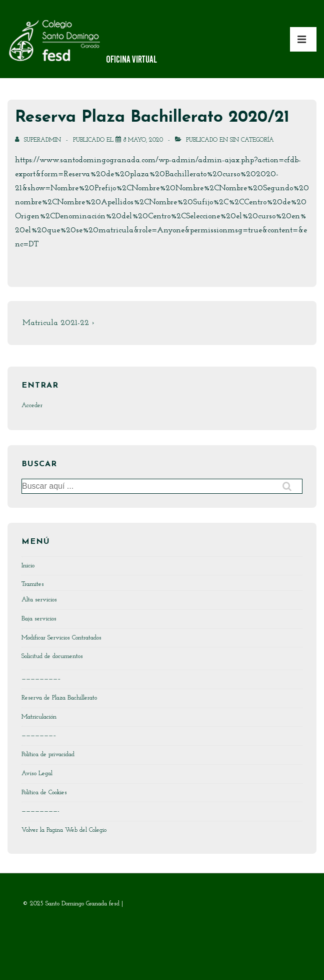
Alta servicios (39, 600)
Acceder (32, 405)
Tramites (33, 584)
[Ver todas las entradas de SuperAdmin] (39, 140)
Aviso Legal (37, 773)
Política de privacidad (48, 754)
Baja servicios (39, 619)
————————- (40, 811)
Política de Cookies (44, 792)
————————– (41, 679)
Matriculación (39, 717)
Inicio (28, 566)
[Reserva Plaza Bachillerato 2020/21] (143, 140)
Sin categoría (252, 140)
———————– (39, 735)
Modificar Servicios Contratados (61, 638)
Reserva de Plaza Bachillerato (59, 698)
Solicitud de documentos (52, 656)
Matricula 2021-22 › (58, 323)
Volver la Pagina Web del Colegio (64, 830)
